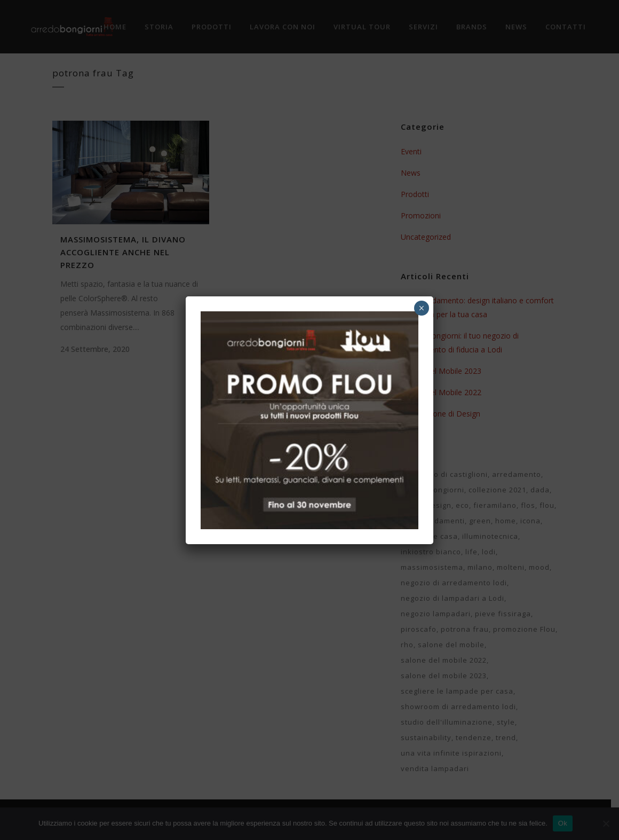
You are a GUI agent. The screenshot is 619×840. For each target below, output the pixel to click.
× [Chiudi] (421, 308)
